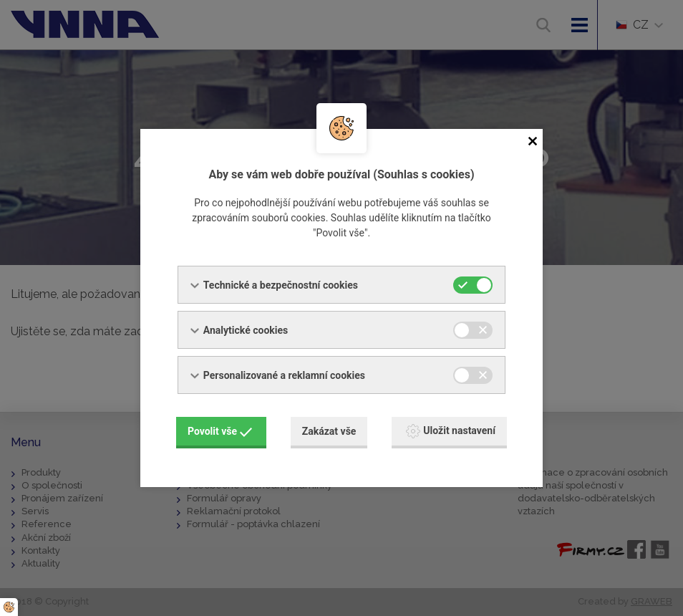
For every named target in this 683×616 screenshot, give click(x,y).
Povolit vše (220, 431)
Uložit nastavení (451, 431)
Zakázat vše (329, 431)
